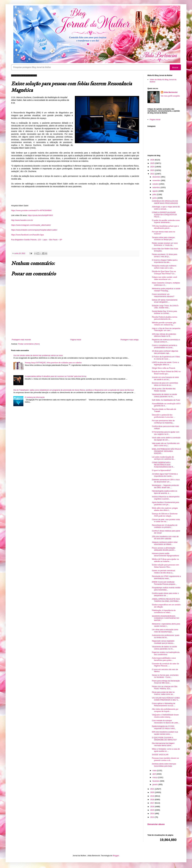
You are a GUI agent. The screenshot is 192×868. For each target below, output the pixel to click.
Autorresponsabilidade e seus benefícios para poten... (164, 659)
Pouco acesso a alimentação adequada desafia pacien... (164, 549)
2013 (153, 817)
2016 (153, 807)
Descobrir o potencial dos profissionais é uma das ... (163, 416)
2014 (153, 813)
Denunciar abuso (156, 824)
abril (154, 774)
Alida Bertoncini (171, 92)
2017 (153, 803)
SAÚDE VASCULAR (160, 755)
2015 (153, 810)
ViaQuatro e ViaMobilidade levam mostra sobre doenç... (165, 716)
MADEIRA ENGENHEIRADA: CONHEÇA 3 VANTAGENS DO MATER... (165, 618)
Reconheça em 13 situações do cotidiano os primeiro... (165, 526)
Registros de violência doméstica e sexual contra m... (166, 341)
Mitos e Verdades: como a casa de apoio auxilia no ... (166, 750)
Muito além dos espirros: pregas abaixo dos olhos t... (165, 509)
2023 (153, 170)
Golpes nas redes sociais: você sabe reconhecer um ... (164, 278)
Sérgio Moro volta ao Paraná (163, 368)
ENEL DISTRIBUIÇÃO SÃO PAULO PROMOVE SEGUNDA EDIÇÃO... (166, 451)
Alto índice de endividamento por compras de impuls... (165, 710)
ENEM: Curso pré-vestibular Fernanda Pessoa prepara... (164, 583)
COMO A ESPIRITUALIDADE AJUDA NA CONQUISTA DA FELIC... (164, 215)
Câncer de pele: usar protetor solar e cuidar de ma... (166, 521)
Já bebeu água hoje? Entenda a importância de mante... (165, 475)
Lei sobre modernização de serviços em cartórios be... (164, 458)
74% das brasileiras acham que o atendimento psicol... (165, 227)
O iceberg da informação (35, 397)
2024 (153, 167)
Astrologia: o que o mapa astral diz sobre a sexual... (166, 208)
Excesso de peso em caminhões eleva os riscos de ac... (165, 384)
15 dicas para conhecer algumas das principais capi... (165, 352)
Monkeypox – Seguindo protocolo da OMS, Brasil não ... (165, 486)
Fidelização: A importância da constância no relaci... (164, 611)
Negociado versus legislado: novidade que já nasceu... (163, 642)
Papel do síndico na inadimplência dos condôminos (166, 653)
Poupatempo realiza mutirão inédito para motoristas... (166, 589)
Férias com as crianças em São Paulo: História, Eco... (165, 688)
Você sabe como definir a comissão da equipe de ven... (166, 439)
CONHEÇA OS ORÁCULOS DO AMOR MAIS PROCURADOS (165, 202)
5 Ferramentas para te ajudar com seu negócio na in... (166, 433)
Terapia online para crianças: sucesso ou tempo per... (163, 238)
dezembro (157, 177)
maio (155, 770)
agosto (155, 191)
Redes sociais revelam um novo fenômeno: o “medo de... (165, 244)
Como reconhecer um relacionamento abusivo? (163, 295)
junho (155, 198)
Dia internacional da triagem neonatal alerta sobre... (163, 744)
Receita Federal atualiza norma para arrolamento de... (165, 318)
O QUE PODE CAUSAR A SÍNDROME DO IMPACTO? (164, 739)
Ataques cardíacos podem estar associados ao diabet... (165, 543)
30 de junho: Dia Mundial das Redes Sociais (164, 390)
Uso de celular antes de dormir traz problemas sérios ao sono (38, 355)
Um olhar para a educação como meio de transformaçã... (165, 631)
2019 (153, 796)
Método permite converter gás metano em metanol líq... (164, 324)
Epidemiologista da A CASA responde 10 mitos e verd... (164, 727)
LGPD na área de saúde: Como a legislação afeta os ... (165, 363)
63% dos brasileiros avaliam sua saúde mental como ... (165, 733)
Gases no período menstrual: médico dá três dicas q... (164, 572)
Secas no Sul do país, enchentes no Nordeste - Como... (165, 676)
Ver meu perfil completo (170, 96)
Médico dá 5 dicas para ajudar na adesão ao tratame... (165, 560)
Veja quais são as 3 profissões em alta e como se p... (166, 444)
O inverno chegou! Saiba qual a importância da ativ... (165, 261)
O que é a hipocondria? (161, 470)
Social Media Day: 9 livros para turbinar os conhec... (164, 312)
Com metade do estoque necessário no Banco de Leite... (166, 722)
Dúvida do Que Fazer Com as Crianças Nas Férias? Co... (164, 273)
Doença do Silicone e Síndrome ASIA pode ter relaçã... (165, 515)
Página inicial (76, 340)
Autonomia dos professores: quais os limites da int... (166, 636)
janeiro (155, 784)
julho (155, 194)
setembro (157, 187)
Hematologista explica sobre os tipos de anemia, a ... (165, 492)
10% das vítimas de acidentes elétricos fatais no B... (164, 335)
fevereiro (156, 781)
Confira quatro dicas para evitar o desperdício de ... (165, 594)
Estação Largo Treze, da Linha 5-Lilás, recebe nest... (165, 307)
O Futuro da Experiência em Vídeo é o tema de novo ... (166, 358)
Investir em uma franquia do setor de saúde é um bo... (165, 378)
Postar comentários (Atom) (29, 344)
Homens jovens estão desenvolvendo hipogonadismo (165, 555)
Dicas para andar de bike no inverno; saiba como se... (163, 693)
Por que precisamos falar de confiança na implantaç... (163, 422)
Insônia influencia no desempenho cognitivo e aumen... (166, 498)
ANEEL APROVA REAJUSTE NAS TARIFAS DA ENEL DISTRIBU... (166, 600)
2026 (153, 160)
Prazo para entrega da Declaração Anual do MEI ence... (166, 682)
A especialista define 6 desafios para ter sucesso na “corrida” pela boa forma (56, 376)
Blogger (116, 856)
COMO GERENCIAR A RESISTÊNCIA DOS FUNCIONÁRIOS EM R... (163, 465)
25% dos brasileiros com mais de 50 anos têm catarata (165, 538)
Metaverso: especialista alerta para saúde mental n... (166, 625)
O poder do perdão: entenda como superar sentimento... (166, 221)
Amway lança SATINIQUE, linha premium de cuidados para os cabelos (53, 363)
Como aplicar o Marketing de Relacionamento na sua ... (163, 704)
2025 (153, 163)
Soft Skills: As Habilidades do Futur (166, 400)
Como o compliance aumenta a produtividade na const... (164, 346)
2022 (153, 174)
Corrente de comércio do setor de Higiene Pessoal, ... (165, 665)
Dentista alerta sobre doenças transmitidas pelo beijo (164, 765)
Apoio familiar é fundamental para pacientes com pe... (165, 503)
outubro (156, 184)
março (155, 777)
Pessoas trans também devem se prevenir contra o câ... (165, 759)
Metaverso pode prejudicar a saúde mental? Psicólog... (166, 290)
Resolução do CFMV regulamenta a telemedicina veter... (166, 577)
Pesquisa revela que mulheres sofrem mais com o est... (164, 267)
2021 (153, 789)
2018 (153, 799)
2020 (153, 792)
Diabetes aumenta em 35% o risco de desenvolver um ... (166, 481)
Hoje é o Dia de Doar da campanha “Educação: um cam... (166, 329)
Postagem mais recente (21, 340)
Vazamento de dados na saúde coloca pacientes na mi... (164, 395)
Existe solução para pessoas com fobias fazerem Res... (165, 566)
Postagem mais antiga (129, 340)
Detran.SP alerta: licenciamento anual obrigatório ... (165, 301)
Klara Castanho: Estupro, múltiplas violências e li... (166, 284)
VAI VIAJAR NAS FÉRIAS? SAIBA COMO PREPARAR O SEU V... (166, 699)
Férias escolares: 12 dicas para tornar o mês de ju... (165, 255)
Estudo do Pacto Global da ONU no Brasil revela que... (166, 373)
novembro (157, 180)
